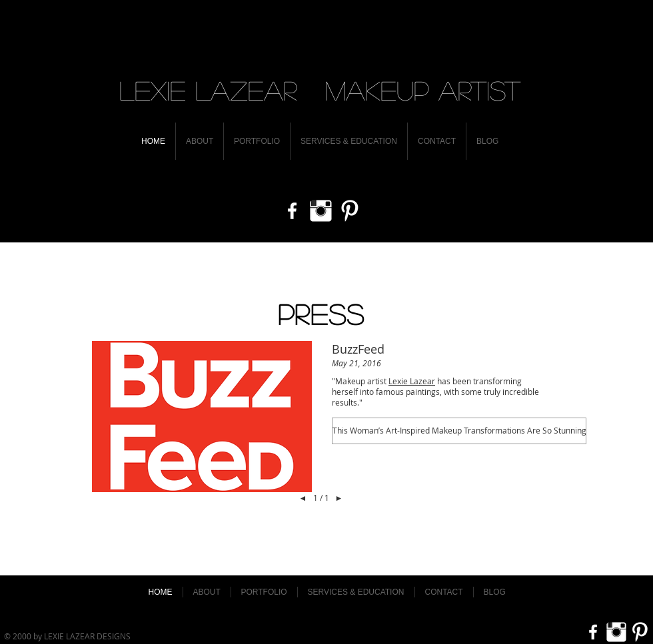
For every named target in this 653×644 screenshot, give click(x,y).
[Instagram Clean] (321, 211)
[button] (459, 431)
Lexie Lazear (412, 381)
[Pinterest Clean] (349, 211)
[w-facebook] (292, 211)
